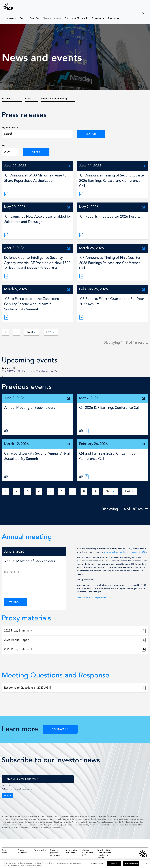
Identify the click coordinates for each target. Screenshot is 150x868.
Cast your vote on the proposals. (92, 597)
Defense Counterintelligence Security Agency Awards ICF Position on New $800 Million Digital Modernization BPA (37, 263)
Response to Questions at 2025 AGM (28, 688)
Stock (23, 19)
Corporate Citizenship (77, 19)
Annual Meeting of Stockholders (30, 408)
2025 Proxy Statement (18, 649)
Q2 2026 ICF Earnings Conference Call (30, 372)
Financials (34, 19)
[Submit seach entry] (142, 12)
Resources (114, 19)
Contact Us (60, 729)
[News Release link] (6, 194)
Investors (12, 19)
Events (28, 99)
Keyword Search (10, 127)
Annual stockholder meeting (54, 99)
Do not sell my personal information (56, 853)
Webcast (15, 602)
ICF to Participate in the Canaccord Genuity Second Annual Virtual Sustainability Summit (32, 304)
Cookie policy (40, 850)
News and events (52, 19)
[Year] (11, 152)
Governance (98, 19)
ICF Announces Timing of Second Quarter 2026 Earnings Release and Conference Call (112, 181)
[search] (131, 13)
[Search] (37, 134)
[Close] (146, 865)
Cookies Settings (97, 865)
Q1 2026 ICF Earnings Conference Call (109, 408)
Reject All (114, 865)
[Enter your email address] (38, 779)
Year (4, 146)
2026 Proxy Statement (18, 631)
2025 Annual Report (17, 640)
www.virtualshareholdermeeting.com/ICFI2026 (125, 552)
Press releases (8, 99)
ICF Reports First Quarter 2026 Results (110, 217)
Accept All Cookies (131, 865)
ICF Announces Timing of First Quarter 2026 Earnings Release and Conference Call (110, 263)
